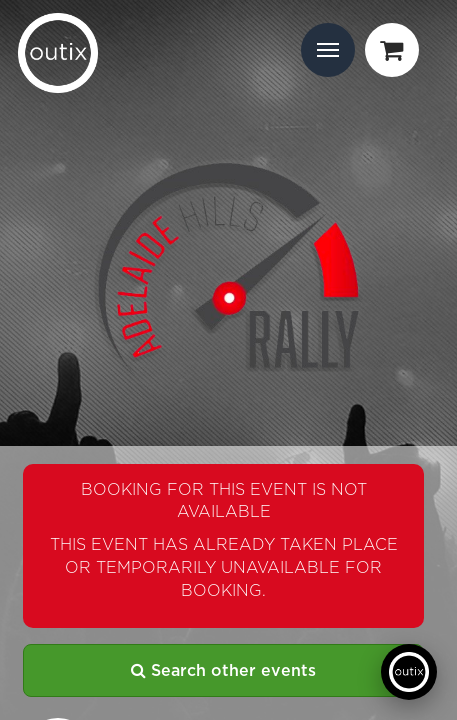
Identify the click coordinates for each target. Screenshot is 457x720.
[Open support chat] (409, 672)
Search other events (223, 670)
